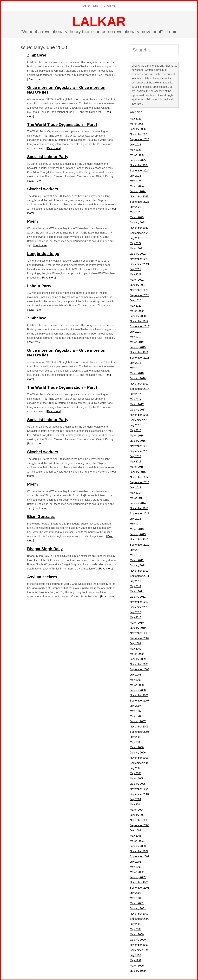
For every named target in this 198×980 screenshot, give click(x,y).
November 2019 (139, 321)
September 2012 (139, 544)
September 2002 (139, 856)
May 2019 (136, 337)
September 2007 (139, 700)
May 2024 (136, 181)
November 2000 (139, 913)
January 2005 (138, 783)
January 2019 (138, 347)
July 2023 (135, 207)
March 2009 (137, 654)
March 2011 (137, 591)
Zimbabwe (37, 55)
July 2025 (135, 144)
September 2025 (139, 139)
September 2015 (139, 451)
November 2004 (139, 789)
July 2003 (135, 830)
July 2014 (135, 487)
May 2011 (136, 586)
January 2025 (138, 160)
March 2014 (137, 498)
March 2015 (137, 466)
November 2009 (139, 633)
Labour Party (39, 286)
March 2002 (137, 872)
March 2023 (137, 217)
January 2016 (138, 440)
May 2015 (136, 461)
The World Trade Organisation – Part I (62, 124)
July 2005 (135, 768)
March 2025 (137, 155)
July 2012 (135, 550)
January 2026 (138, 129)
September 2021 (139, 264)
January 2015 (138, 472)
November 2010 (139, 602)
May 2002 (136, 867)
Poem (32, 221)
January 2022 (138, 253)
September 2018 (139, 357)
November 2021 (139, 259)
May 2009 (136, 648)
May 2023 (136, 212)
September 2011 (139, 576)
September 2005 (139, 763)
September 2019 (139, 326)
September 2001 (139, 887)
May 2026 (136, 118)
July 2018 (135, 363)
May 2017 (136, 399)
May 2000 (136, 929)
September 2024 (139, 170)
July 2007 (135, 705)
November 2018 (139, 352)
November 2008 (139, 664)
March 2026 (137, 123)
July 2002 (135, 861)
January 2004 (138, 815)
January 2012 (138, 565)
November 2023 (139, 196)
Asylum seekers (42, 577)
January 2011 (138, 596)
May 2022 (136, 243)
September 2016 (139, 420)
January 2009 (138, 659)
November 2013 (139, 508)
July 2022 (135, 238)
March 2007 (137, 716)
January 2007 (138, 721)
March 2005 (137, 778)
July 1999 (135, 955)
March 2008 (137, 685)
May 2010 (136, 617)
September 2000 (139, 919)
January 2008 (138, 690)
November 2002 (139, 851)
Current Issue (90, 6)
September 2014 (139, 482)
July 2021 (135, 269)
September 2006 (139, 731)
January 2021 (138, 285)
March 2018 (137, 373)
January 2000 (138, 939)
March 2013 (137, 529)
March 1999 (137, 965)
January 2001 (138, 908)
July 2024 (135, 175)
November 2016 (139, 414)
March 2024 (137, 186)
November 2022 (139, 227)
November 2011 (139, 570)
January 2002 (138, 877)
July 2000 (135, 924)
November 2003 (139, 820)
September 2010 (139, 607)
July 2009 (135, 643)
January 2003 (138, 846)
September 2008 (139, 669)
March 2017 (137, 404)
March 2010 (137, 622)
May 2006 (136, 742)
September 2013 (139, 513)
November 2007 (139, 695)
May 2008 (136, 680)
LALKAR (99, 21)
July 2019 (135, 331)
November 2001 (139, 882)
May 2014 (136, 492)
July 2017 (135, 394)
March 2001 (137, 903)
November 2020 (139, 290)
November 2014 (139, 477)
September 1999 (139, 950)
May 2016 (136, 430)
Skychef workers (43, 189)
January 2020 (138, 316)
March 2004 (137, 809)
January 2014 (138, 503)
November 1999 (139, 945)
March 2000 (137, 934)
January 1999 (138, 971)
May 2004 (136, 804)
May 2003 (136, 835)
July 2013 (135, 518)
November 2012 (139, 539)
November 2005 (139, 757)
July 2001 (135, 893)
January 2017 (138, 409)
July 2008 (135, 674)
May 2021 (136, 274)
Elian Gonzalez (41, 516)
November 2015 (139, 446)
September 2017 (139, 389)
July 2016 (135, 425)
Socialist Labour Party (48, 156)
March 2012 (137, 560)
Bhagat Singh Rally (45, 548)
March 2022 (137, 248)
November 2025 (139, 134)
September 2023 (139, 201)
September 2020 (139, 295)
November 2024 (139, 165)
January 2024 (138, 191)
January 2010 (138, 628)
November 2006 (139, 726)
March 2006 (137, 747)
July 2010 (135, 612)
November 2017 (139, 383)
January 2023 (138, 222)
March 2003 (137, 841)
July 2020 (135, 300)
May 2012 (136, 555)
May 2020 (136, 305)
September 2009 (139, 638)
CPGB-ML (109, 6)
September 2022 (139, 233)
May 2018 (136, 368)
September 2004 (139, 794)
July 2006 (135, 737)
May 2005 (136, 773)
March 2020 (137, 311)
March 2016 (137, 435)
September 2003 (139, 825)
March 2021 (137, 279)
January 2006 (138, 752)
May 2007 (136, 711)
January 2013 (138, 534)
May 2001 (136, 898)
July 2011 (135, 581)
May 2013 (136, 524)
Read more (34, 79)
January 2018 (138, 378)
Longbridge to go (43, 253)
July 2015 (135, 456)
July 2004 (135, 799)
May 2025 (136, 149)
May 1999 (136, 960)
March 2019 (137, 342)
